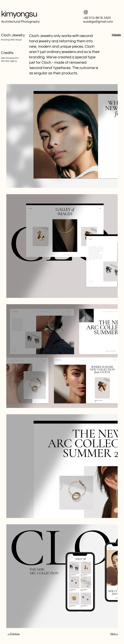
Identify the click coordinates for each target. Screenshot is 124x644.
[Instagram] (86, 12)
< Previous (14, 634)
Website (116, 35)
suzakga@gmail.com (98, 22)
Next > (114, 634)
